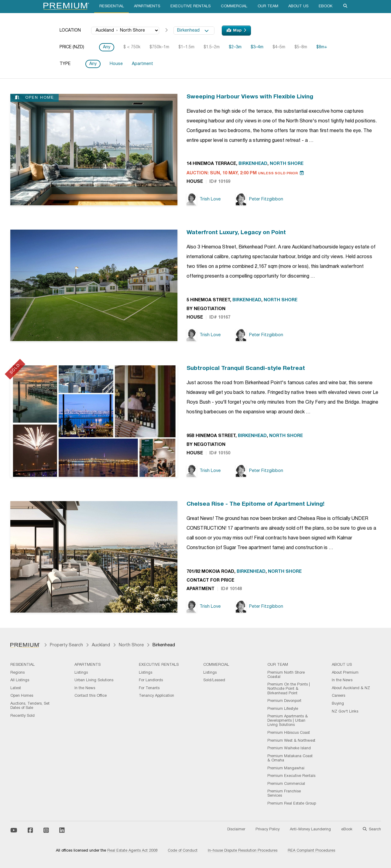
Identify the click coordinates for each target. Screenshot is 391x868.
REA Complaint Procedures (311, 851)
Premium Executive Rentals (291, 776)
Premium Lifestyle (283, 709)
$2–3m (235, 47)
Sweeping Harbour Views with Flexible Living (250, 97)
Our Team (268, 6)
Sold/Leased (214, 680)
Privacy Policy (268, 829)
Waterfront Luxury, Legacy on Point (236, 233)
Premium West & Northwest (291, 741)
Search (372, 829)
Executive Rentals (190, 6)
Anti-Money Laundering (310, 829)
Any (107, 47)
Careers (338, 696)
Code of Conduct (183, 851)
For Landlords (151, 680)
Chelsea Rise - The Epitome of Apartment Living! (256, 504)
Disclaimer (236, 829)
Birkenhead (193, 31)
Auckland (101, 645)
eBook (326, 6)
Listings (81, 673)
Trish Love (204, 199)
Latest (16, 688)
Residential (112, 6)
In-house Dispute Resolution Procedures (243, 851)
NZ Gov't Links (345, 712)
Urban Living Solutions (94, 680)
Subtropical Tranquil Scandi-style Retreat (246, 368)
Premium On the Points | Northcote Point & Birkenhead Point (289, 689)
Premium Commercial (286, 784)
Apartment (142, 64)
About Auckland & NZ (351, 688)
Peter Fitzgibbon (259, 199)
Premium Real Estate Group (292, 804)
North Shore (287, 164)
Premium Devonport (284, 701)
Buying (338, 704)
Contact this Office (91, 696)
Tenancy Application (156, 696)
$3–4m (257, 47)
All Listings (20, 680)
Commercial (234, 6)
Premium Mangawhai (286, 768)
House (116, 64)
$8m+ (322, 47)
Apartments (147, 6)
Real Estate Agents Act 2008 (132, 851)
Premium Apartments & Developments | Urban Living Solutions (288, 721)
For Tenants (149, 688)
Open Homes (22, 696)
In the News (85, 688)
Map (236, 30)
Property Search (66, 645)
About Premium (345, 673)
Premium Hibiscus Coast (289, 733)
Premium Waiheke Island (289, 748)
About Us (298, 6)
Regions (17, 673)
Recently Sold (22, 716)
